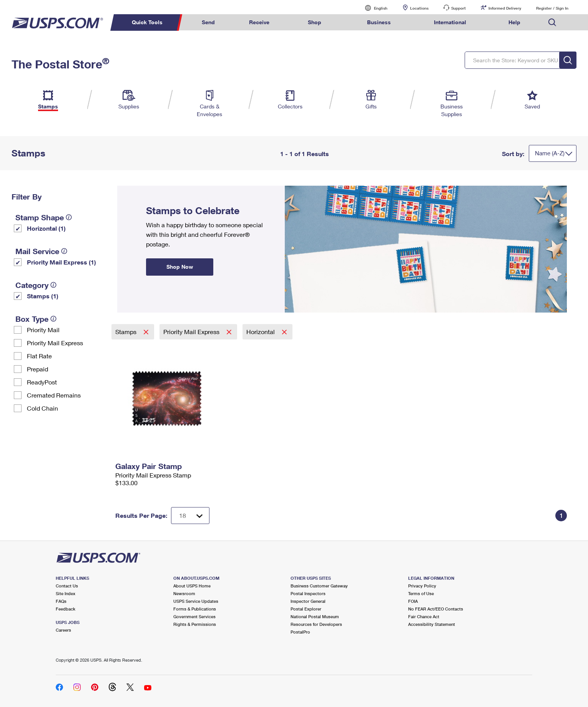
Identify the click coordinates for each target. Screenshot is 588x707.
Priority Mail (43, 330)
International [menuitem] (450, 22)
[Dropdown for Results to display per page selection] (190, 516)
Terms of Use (421, 593)
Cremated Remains (54, 395)
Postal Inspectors (308, 593)
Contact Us (67, 586)
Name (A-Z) (550, 153)
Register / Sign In (552, 8)
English (373, 8)
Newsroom (184, 593)
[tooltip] (69, 217)
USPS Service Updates (196, 601)
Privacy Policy (422, 586)
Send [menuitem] (208, 22)
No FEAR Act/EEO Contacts (436, 609)
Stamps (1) (43, 296)
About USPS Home (192, 586)
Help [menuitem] (514, 22)
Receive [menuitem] (259, 22)
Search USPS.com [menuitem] (552, 22)
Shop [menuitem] (315, 22)
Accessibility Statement (432, 624)
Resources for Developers (316, 624)
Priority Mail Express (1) (61, 262)
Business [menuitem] (379, 22)
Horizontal (261, 332)
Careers (63, 630)
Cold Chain (42, 408)
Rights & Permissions (195, 624)
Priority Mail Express (55, 343)
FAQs (61, 601)
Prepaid (37, 369)
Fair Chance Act (424, 616)
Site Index (66, 593)
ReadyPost (42, 382)
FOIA (413, 601)
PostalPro (300, 632)
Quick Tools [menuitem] (147, 22)
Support (458, 8)
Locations (419, 8)
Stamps (127, 332)
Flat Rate (39, 356)
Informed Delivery (505, 8)
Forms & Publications (195, 609)
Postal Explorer (306, 609)
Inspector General (308, 601)
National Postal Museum (315, 616)
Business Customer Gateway (319, 586)
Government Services (194, 616)
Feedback (66, 609)
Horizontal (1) (46, 228)
